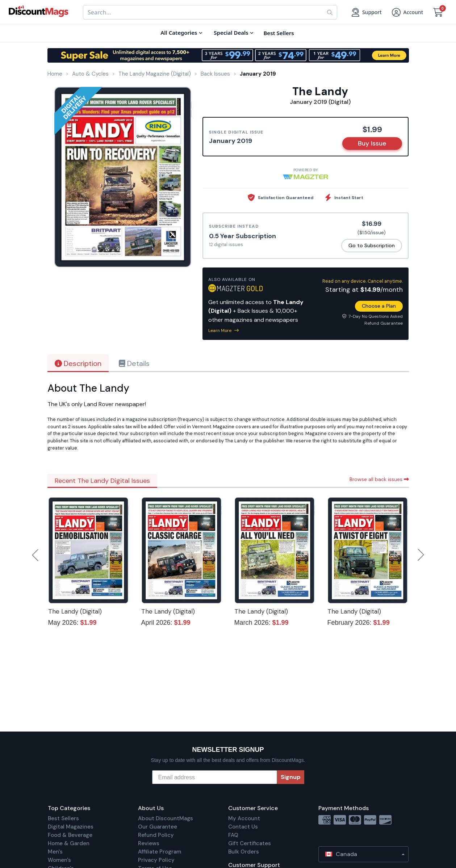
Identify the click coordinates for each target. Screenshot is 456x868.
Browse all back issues (379, 479)
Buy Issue (372, 143)
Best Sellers (63, 818)
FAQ (233, 835)
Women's (59, 860)
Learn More (223, 330)
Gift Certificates (250, 843)
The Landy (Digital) (75, 611)
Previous (36, 555)
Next (421, 555)
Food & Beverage (70, 835)
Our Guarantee (158, 827)
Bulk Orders (244, 852)
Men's (55, 852)
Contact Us (243, 827)
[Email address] (215, 777)
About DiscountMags (166, 818)
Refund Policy (156, 835)
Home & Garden (69, 843)
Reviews (149, 843)
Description (78, 363)
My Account (244, 818)
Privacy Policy (156, 860)
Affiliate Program (160, 852)
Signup (291, 777)
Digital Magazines (71, 827)
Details (134, 363)
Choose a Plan (379, 306)
